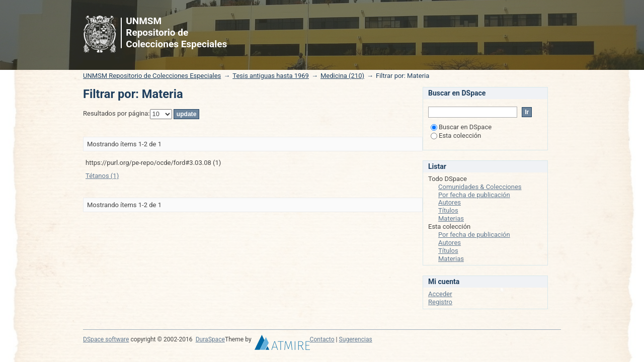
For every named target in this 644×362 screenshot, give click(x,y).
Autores (450, 202)
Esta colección (456, 135)
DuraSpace (210, 339)
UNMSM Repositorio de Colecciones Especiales (152, 76)
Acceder (440, 294)
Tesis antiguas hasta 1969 (271, 76)
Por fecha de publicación (474, 195)
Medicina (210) (342, 76)
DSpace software (106, 339)
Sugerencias (356, 339)
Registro (440, 302)
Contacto (322, 339)
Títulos (448, 210)
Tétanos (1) (102, 176)
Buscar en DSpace (461, 127)
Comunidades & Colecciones (480, 187)
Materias (451, 218)
